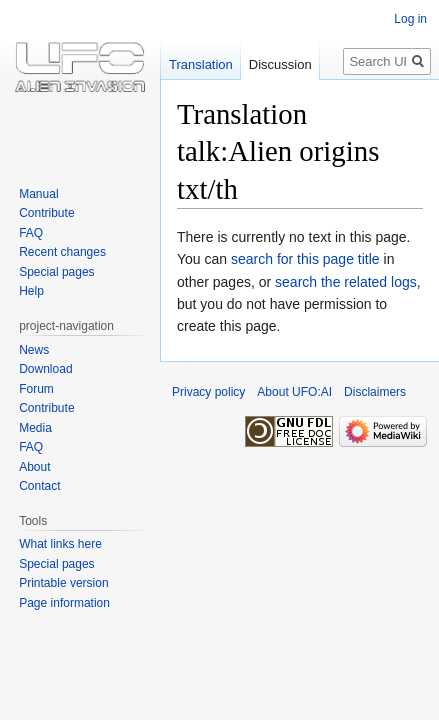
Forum (36, 389)
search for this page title (305, 259)
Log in (410, 19)
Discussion (280, 64)
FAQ (31, 233)
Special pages (56, 272)
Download (45, 369)
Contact (39, 486)
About (34, 467)
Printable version (63, 583)
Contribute (46, 213)
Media (35, 428)
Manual (38, 194)
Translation (201, 64)
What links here (60, 544)
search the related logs (346, 282)
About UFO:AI (294, 392)
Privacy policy (208, 392)
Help (31, 291)
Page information (64, 603)
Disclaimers (375, 392)
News (34, 350)
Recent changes (62, 252)
